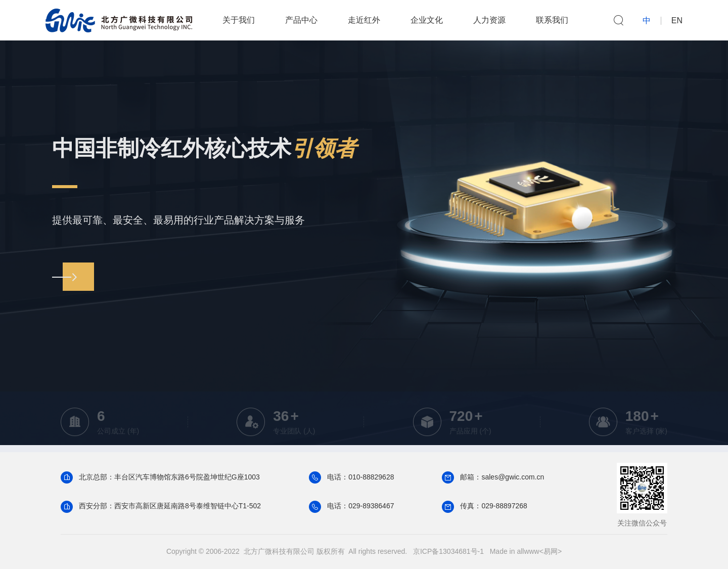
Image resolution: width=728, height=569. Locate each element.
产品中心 (301, 20)
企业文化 (427, 20)
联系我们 (552, 20)
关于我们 (239, 20)
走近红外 (364, 20)
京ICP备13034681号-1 (448, 551)
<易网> (551, 551)
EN (677, 21)
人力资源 (489, 20)
